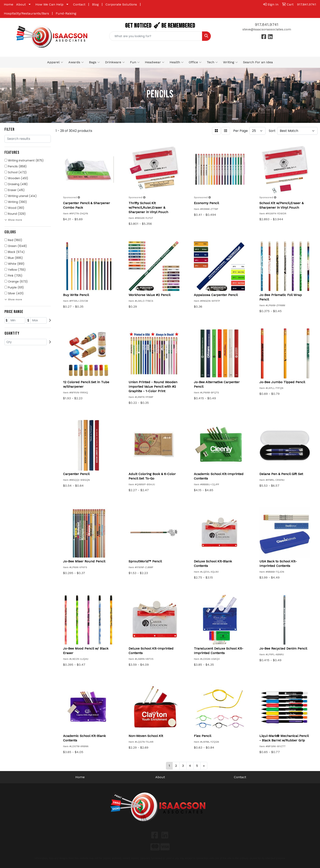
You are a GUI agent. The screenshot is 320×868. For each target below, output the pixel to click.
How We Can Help (49, 4)
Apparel (55, 62)
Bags (94, 62)
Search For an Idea (258, 62)
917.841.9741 (267, 24)
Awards (76, 62)
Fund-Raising (66, 13)
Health (177, 62)
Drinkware (115, 62)
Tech (212, 62)
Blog (95, 4)
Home (9, 4)
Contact (79, 4)
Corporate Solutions (121, 4)
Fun (135, 62)
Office (195, 62)
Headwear (155, 62)
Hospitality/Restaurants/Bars (26, 13)
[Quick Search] (156, 36)
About (21, 4)
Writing (230, 62)
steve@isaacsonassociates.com (267, 29)
